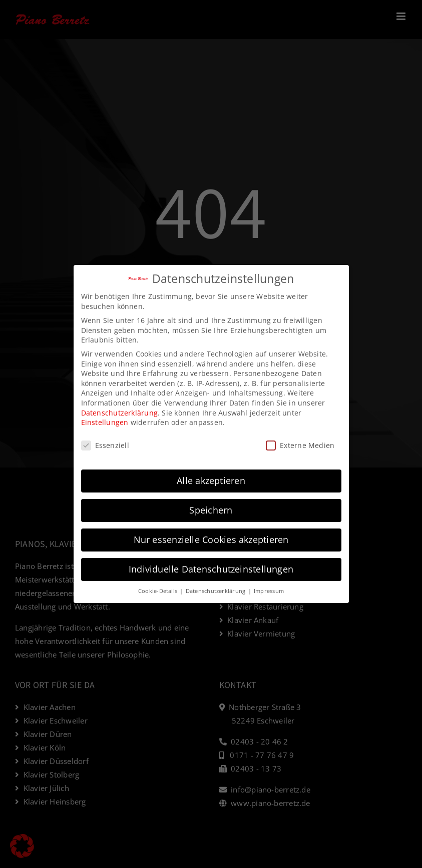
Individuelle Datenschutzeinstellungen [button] (211, 569)
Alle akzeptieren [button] (211, 480)
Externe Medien (300, 445)
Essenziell (105, 445)
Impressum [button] (269, 591)
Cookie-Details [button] (158, 591)
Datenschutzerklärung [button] (217, 591)
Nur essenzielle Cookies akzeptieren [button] (211, 539)
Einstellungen (105, 422)
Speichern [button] (211, 510)
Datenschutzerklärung (120, 413)
